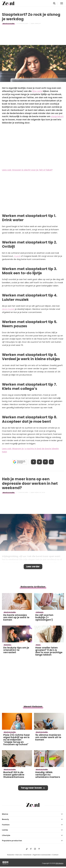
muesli (17, 256)
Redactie (11, 855)
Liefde (5, 830)
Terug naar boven (31, 788)
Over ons (19, 855)
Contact (55, 855)
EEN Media (59, 863)
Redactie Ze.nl (40, 493)
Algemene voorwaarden (42, 855)
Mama (5, 814)
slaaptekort (57, 116)
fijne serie (37, 91)
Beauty (5, 819)
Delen (33, 462)
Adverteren (27, 855)
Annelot (38, 24)
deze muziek (8, 309)
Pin (45, 462)
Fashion (6, 825)
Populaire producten (12, 841)
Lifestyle (6, 835)
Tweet (39, 462)
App (51, 462)
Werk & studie (9, 24)
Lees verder (33, 567)
